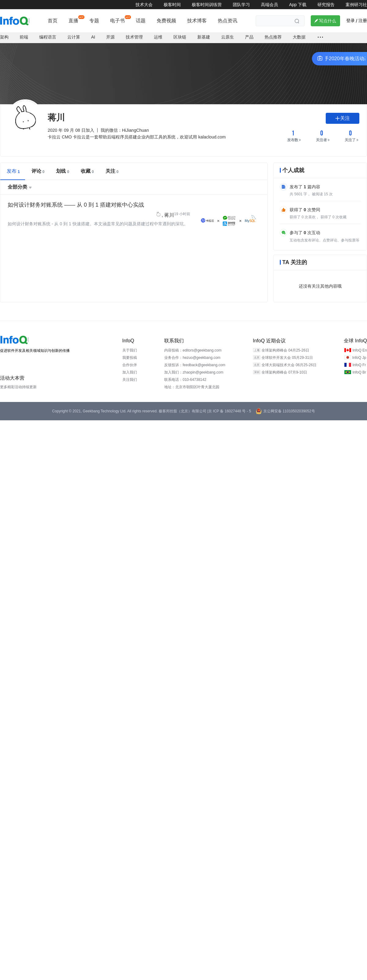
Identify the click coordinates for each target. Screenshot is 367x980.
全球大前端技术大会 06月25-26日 (289, 356)
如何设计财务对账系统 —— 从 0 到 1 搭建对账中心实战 (76, 196)
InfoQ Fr (359, 356)
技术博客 (197, 21)
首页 (53, 21)
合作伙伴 (130, 356)
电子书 (117, 21)
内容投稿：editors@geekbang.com (193, 342)
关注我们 (130, 371)
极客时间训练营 (207, 5)
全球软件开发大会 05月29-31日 (287, 349)
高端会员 (269, 5)
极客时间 (172, 5)
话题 (141, 21)
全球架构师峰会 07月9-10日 (284, 364)
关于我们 (130, 342)
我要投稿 (130, 349)
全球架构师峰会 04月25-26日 (285, 342)
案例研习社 (356, 5)
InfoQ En (360, 342)
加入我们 (130, 364)
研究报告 (326, 5)
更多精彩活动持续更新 (18, 378)
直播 (73, 21)
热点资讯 (228, 21)
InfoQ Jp (359, 349)
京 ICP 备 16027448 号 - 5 (230, 403)
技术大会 (144, 5)
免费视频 (166, 21)
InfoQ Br (359, 364)
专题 (94, 21)
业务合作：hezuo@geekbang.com (192, 349)
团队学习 (241, 5)
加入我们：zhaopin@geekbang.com (194, 364)
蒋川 (169, 206)
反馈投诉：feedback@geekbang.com (195, 356)
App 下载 (298, 5)
